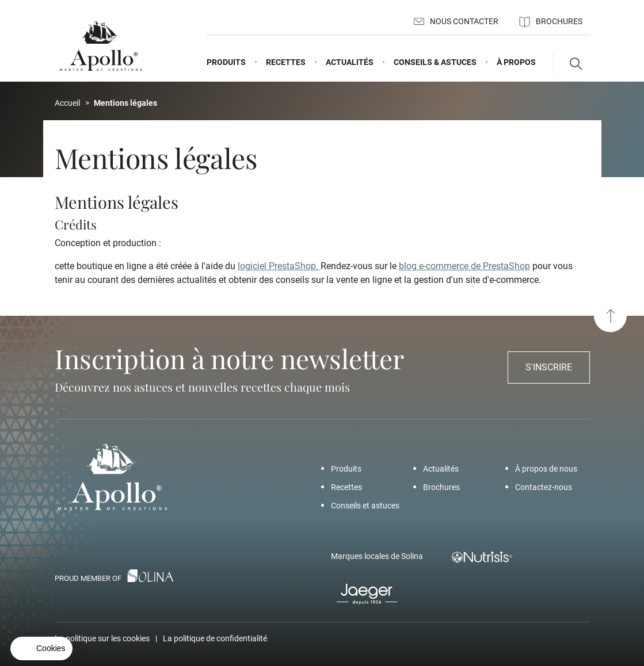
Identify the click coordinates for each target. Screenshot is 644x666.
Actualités (441, 469)
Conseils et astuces (365, 506)
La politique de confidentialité (215, 638)
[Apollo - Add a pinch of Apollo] (101, 46)
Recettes (346, 487)
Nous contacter (456, 21)
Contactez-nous (544, 487)
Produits (346, 469)
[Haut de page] (610, 316)
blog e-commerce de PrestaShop (464, 266)
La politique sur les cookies (102, 638)
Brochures (551, 22)
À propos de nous (546, 469)
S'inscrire (549, 367)
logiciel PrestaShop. (279, 266)
